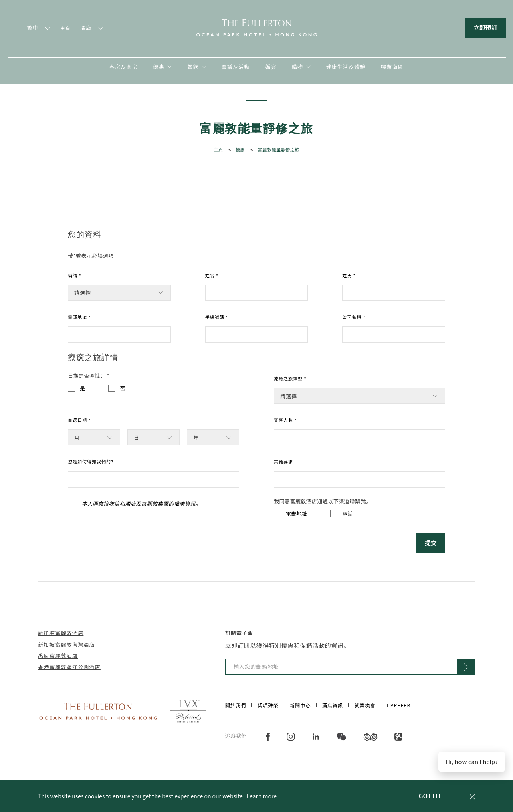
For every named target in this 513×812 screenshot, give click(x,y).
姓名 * (212, 275)
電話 (348, 514)
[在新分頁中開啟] (301, 67)
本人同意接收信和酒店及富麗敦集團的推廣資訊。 (141, 504)
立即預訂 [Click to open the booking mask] (485, 27)
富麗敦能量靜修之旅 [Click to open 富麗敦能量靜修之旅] (279, 149)
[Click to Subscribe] (466, 667)
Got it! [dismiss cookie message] (430, 796)
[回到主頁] (256, 27)
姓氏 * (349, 275)
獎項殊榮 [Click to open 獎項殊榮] (268, 705)
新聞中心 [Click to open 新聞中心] (300, 705)
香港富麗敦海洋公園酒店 (69, 667)
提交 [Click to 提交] (431, 543)
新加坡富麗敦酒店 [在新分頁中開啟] (61, 633)
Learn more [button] (262, 796)
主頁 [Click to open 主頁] (218, 149)
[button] (472, 796)
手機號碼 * (217, 317)
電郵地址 (297, 514)
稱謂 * (75, 275)
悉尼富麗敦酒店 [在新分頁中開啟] (58, 656)
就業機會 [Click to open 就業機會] (365, 705)
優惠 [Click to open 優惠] (240, 149)
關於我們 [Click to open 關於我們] (236, 705)
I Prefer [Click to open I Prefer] (399, 705)
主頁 (65, 28)
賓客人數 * (285, 420)
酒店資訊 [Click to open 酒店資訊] (333, 705)
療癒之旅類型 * (290, 378)
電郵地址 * (79, 317)
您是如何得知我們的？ (92, 461)
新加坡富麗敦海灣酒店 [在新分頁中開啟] (67, 644)
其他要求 (283, 461)
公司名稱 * (354, 317)
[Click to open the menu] (13, 28)
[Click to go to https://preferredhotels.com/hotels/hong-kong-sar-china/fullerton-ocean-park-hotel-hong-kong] (188, 710)
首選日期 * (79, 420)
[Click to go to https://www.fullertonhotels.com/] (98, 710)
